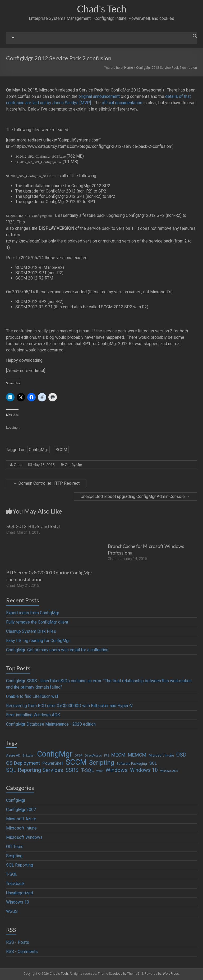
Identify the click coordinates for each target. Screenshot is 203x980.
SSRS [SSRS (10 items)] (72, 770)
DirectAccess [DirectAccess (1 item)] (93, 756)
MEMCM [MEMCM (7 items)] (137, 755)
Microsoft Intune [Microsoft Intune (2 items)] (161, 755)
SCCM (61, 450)
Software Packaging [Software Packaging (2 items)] (132, 764)
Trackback (15, 884)
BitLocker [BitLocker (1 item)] (29, 756)
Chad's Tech (102, 9)
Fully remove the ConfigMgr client (37, 622)
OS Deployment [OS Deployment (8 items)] (23, 763)
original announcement (99, 96)
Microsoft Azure (21, 819)
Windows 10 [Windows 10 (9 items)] (144, 770)
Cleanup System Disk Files (31, 631)
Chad (18, 464)
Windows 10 (18, 902)
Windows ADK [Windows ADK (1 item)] (169, 771)
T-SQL (12, 874)
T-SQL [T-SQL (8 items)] (87, 770)
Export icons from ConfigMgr (33, 613)
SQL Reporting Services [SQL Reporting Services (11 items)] (35, 770)
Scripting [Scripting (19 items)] (102, 763)
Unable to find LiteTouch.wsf (32, 696)
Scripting (14, 856)
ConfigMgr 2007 (21, 810)
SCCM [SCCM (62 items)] (76, 762)
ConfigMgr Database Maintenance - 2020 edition (51, 724)
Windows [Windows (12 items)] (117, 770)
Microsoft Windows (24, 837)
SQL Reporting (20, 865)
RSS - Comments (22, 952)
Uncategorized (20, 893)
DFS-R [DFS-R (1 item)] (79, 756)
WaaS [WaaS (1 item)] (100, 771)
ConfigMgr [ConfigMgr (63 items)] (55, 754)
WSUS (12, 911)
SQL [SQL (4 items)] (153, 763)
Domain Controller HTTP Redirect (46, 483)
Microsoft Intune (21, 828)
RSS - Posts (18, 942)
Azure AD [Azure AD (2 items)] (13, 755)
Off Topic (15, 847)
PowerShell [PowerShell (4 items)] (53, 763)
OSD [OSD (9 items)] (181, 755)
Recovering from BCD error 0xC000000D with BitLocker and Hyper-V (69, 706)
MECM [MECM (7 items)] (118, 755)
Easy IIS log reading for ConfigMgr (38, 641)
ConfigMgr (38, 450)
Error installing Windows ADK (33, 715)
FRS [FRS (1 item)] (107, 756)
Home (129, 68)
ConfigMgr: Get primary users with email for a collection (57, 650)
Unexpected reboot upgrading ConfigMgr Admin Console (135, 496)
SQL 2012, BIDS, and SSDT (34, 526)
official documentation (122, 103)
